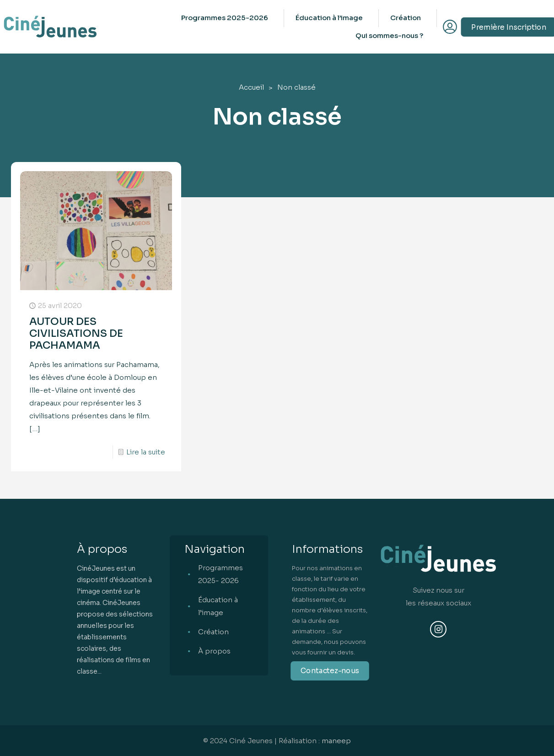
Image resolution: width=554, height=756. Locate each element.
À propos (214, 651)
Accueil (251, 87)
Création (213, 632)
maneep (336, 741)
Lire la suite (146, 452)
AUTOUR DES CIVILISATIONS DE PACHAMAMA (76, 333)
